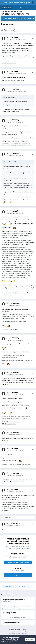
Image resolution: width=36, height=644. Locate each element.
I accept (30, 639)
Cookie (24, 630)
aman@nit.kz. (6, 311)
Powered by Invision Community (18, 634)
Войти (18, 575)
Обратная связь (15, 630)
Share (8, 586)
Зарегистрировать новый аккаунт (18, 562)
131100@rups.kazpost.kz (9, 63)
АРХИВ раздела (15, 31)
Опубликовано (16, 40)
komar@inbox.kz (6, 505)
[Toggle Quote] (4, 97)
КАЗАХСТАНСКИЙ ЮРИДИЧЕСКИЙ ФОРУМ (15, 13)
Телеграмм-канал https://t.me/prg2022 (17, 3)
